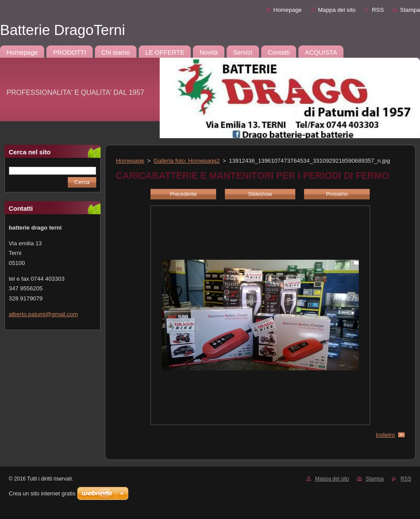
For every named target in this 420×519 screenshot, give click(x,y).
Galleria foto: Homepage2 (187, 161)
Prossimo (337, 194)
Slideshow (260, 194)
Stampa (410, 10)
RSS (378, 10)
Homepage (288, 10)
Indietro (385, 435)
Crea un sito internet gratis (42, 493)
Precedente (183, 194)
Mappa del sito (337, 10)
